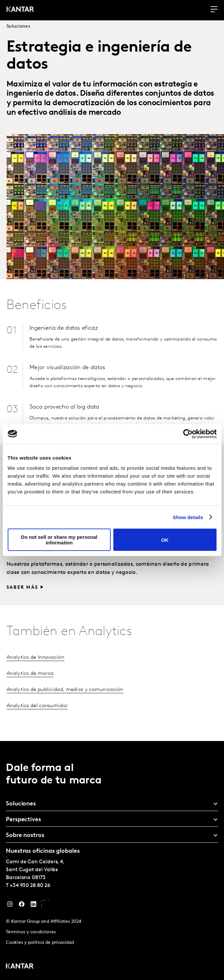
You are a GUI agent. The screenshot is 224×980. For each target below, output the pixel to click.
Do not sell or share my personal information (59, 540)
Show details (188, 517)
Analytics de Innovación (35, 671)
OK (165, 540)
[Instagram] (10, 906)
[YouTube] (45, 906)
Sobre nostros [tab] (25, 836)
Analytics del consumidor (37, 720)
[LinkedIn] (33, 906)
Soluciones (18, 26)
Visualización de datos (62, 565)
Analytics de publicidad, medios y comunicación (65, 704)
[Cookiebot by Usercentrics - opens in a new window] (188, 434)
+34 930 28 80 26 (30, 886)
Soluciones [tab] (21, 804)
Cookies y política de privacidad (40, 943)
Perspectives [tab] (23, 820)
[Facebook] (22, 906)
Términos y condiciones (31, 932)
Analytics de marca (30, 687)
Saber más (22, 601)
